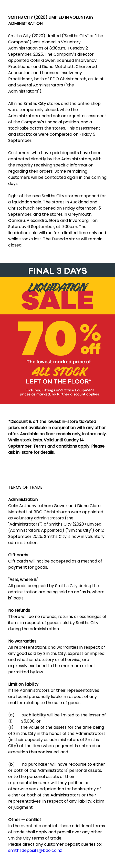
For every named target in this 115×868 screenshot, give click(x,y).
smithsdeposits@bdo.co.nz (35, 850)
